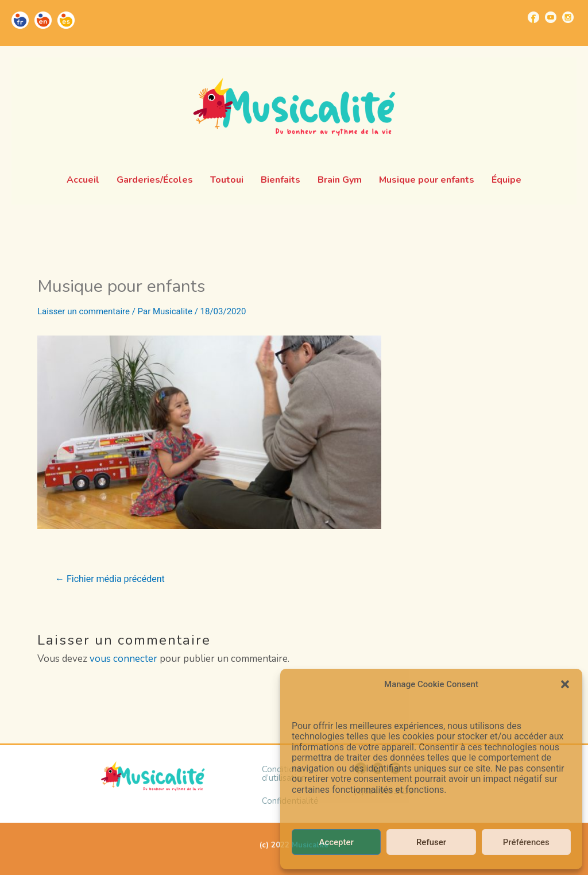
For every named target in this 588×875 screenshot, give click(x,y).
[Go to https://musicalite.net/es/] (66, 20)
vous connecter (123, 659)
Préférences (526, 842)
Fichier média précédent (110, 579)
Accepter (336, 842)
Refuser (431, 842)
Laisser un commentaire (84, 311)
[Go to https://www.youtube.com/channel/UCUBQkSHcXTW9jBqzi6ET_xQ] (551, 17)
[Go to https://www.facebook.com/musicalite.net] (533, 17)
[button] (565, 684)
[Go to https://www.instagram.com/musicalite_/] (568, 17)
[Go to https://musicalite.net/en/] (43, 20)
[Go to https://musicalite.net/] (20, 20)
